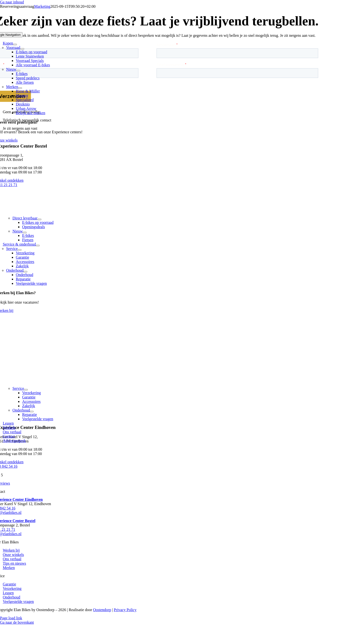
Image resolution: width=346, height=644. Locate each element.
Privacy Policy (125, 610)
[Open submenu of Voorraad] (22, 49)
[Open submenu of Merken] (20, 88)
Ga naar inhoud (12, 2)
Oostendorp (102, 610)
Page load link (11, 618)
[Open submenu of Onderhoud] (25, 272)
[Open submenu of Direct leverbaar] (39, 219)
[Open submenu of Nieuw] (18, 71)
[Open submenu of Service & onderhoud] (38, 246)
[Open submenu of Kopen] (15, 45)
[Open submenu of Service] (20, 250)
